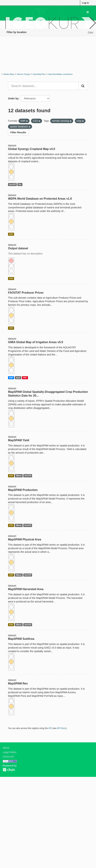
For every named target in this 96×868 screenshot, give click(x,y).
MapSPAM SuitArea (21, 639)
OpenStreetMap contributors (60, 74)
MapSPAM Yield (19, 440)
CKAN (9, 770)
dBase (19, 476)
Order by (13, 98)
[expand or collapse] (88, 12)
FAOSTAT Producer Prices (26, 293)
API (50, 728)
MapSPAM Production (23, 490)
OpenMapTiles (39, 74)
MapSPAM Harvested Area (26, 589)
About (6, 748)
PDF (25, 378)
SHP (11, 378)
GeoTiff (12, 184)
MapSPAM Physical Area (25, 539)
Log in (85, 3)
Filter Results (18, 132)
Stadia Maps (9, 74)
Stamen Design (24, 74)
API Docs (61, 728)
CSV (11, 234)
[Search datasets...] (43, 86)
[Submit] (83, 86)
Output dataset (18, 248)
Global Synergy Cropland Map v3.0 (32, 149)
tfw (20, 184)
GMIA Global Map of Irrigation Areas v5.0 (36, 342)
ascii (18, 378)
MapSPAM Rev (18, 683)
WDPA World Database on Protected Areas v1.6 (40, 199)
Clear (90, 32)
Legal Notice (10, 752)
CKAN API (8, 757)
